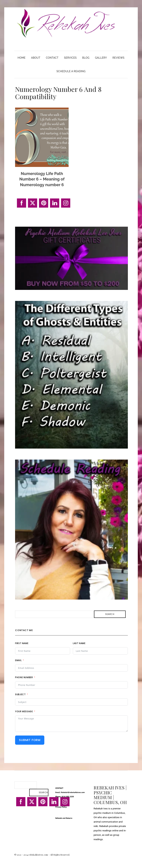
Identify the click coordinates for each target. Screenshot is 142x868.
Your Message (24, 711)
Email (18, 660)
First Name (22, 643)
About (36, 58)
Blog (86, 58)
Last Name (79, 643)
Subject (20, 694)
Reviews (118, 58)
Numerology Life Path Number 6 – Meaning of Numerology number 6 (42, 179)
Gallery (101, 58)
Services (70, 58)
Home (22, 58)
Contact (52, 58)
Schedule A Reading (71, 71)
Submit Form (30, 740)
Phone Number (24, 677)
